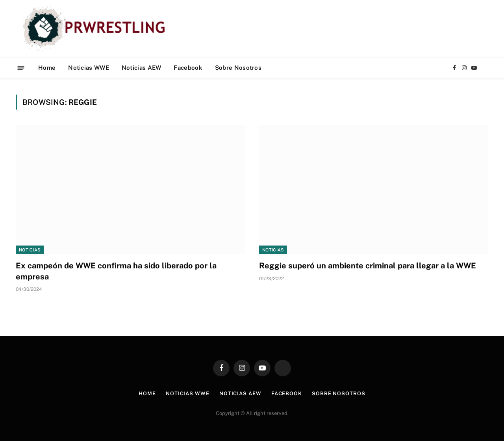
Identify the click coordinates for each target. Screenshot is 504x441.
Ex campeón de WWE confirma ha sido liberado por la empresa (116, 271)
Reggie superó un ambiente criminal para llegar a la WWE (368, 266)
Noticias (30, 250)
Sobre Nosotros (238, 68)
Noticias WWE (89, 68)
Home (47, 68)
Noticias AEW (142, 68)
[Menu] (21, 68)
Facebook (188, 68)
